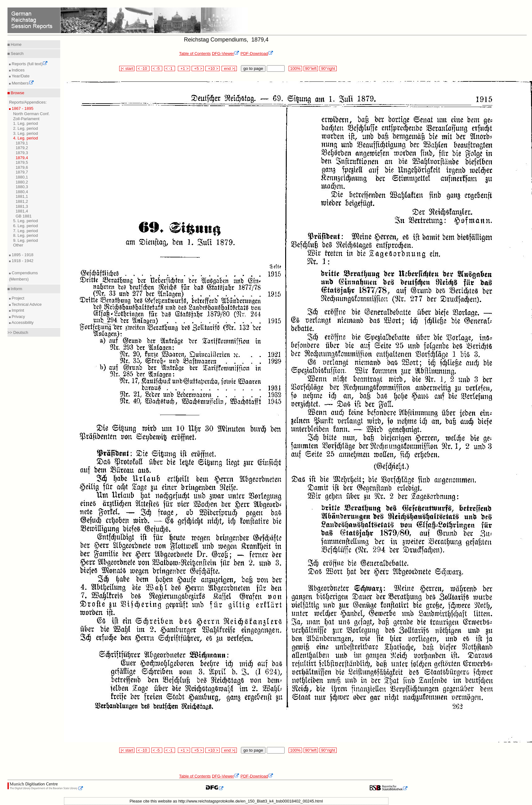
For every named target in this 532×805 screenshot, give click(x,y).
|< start (127, 68)
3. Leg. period (26, 133)
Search (17, 54)
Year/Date (20, 76)
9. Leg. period (26, 240)
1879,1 (22, 143)
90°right (328, 68)
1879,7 (22, 172)
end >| (229, 68)
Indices (18, 70)
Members (22, 83)
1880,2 (22, 182)
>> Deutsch (18, 332)
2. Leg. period (26, 128)
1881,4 (22, 211)
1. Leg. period (26, 123)
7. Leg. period (26, 231)
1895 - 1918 (22, 255)
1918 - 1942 (22, 261)
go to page (253, 68)
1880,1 (22, 177)
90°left (311, 68)
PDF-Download (257, 54)
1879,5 (22, 162)
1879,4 (22, 158)
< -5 (157, 68)
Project (17, 298)
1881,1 (22, 196)
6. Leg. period (26, 226)
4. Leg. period (26, 138)
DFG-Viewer (226, 54)
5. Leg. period (26, 221)
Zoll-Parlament (26, 119)
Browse (17, 93)
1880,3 (22, 187)
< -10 (143, 68)
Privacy (18, 317)
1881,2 (22, 201)
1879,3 (22, 153)
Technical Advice (26, 304)
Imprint (17, 310)
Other (18, 245)
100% (295, 68)
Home (16, 44)
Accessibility (22, 322)
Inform (16, 289)
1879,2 (22, 148)
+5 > (198, 68)
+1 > (184, 68)
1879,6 (22, 167)
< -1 (170, 68)
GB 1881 (24, 216)
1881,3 (22, 206)
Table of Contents (195, 54)
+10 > (212, 68)
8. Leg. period (26, 235)
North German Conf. (31, 114)
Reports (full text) (29, 64)
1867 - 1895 (22, 108)
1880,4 (22, 192)
